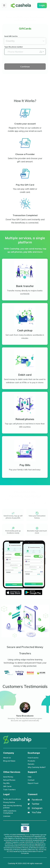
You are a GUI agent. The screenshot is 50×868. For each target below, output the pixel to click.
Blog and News (9, 761)
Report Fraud (33, 783)
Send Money (8, 777)
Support (32, 772)
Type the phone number (14, 47)
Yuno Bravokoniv (25, 716)
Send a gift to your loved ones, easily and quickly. (25, 19)
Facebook (37, 800)
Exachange (34, 753)
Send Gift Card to (11, 36)
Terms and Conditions (12, 799)
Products (31, 761)
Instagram (37, 808)
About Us (7, 758)
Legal (6, 794)
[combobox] (23, 41)
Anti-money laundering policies (12, 807)
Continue (25, 67)
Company (9, 753)
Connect (33, 794)
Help (30, 777)
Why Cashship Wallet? (37, 767)
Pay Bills (6, 783)
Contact (31, 780)
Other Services (12, 772)
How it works (33, 758)
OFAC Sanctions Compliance (10, 812)
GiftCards (25, 29)
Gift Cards (7, 786)
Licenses (7, 816)
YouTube (36, 812)
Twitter (36, 804)
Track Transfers (9, 790)
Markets (31, 764)
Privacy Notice (9, 802)
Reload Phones (9, 780)
